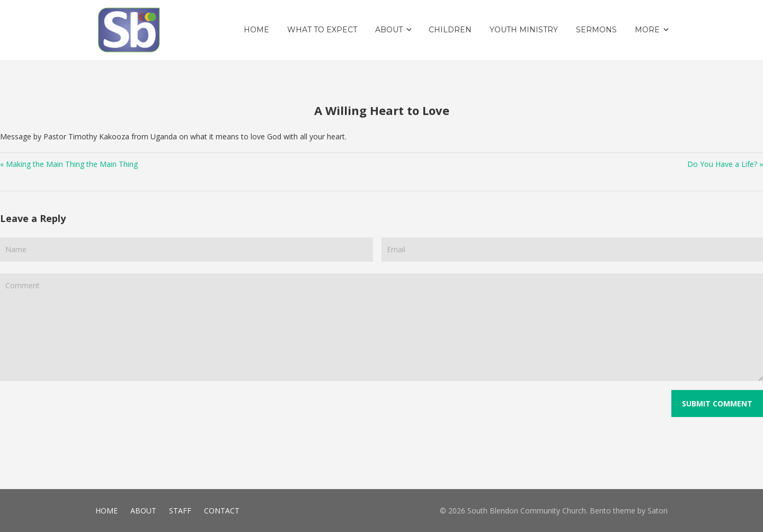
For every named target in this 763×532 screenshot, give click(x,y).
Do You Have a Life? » (725, 164)
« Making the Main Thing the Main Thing (69, 164)
